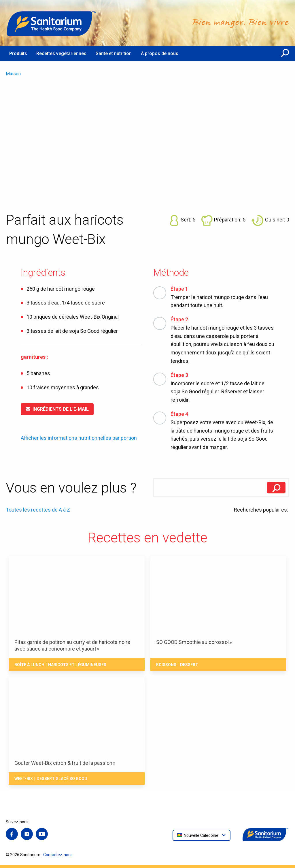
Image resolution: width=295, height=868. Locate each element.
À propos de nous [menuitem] (160, 53)
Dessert (189, 665)
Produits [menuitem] (18, 53)
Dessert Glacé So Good (62, 779)
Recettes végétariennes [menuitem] (61, 53)
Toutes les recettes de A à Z (38, 510)
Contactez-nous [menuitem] (58, 855)
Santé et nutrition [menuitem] (114, 53)
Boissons (166, 665)
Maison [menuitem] (13, 74)
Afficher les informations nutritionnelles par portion (79, 438)
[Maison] (52, 23)
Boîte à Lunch (29, 665)
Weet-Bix (24, 779)
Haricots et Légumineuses (77, 665)
